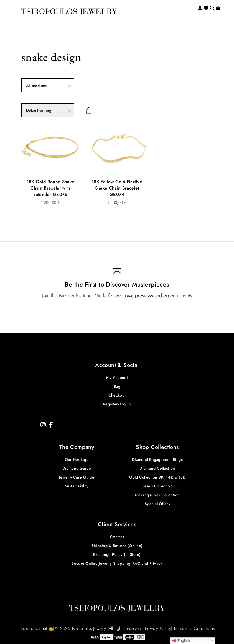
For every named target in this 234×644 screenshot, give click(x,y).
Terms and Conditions (194, 628)
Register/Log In (117, 404)
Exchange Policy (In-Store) (117, 554)
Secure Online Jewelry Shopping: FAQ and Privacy (117, 563)
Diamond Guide (77, 468)
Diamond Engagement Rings (157, 459)
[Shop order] (48, 110)
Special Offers (157, 504)
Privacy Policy (158, 628)
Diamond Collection (157, 468)
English (181, 641)
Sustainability (77, 486)
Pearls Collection (157, 486)
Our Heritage (77, 459)
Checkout (117, 395)
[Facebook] (51, 425)
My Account (117, 377)
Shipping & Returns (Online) (117, 546)
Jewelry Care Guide (77, 477)
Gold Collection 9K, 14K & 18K (157, 477)
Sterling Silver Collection (157, 495)
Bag (117, 386)
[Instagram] (43, 425)
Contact (117, 537)
